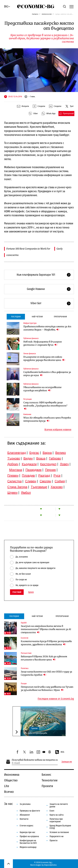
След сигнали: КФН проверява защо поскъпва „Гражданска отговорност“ (45, 406)
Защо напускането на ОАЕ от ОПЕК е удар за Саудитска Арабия (46, 673)
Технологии (47, 14)
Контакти (24, 819)
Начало (35, 14)
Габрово (55, 458)
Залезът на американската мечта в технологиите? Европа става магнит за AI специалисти (46, 629)
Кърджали (29, 464)
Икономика (12, 775)
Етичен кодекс (27, 826)
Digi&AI (24, 623)
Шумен (12, 493)
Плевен (13, 475)
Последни (16, 317)
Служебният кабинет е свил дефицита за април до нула (47, 374)
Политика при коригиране (56, 820)
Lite (7, 786)
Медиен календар (28, 847)
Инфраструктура (30, 323)
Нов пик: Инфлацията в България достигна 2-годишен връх (42, 343)
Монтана (15, 470)
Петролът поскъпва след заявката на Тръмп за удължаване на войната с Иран (47, 688)
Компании (27, 414)
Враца (41, 458)
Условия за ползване (59, 832)
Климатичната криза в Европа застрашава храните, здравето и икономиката (46, 643)
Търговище (39, 487)
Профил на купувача (29, 836)
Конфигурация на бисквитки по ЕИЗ (28, 842)
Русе (57, 475)
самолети (12, 255)
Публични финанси (31, 338)
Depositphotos (50, 865)
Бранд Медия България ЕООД (60, 827)
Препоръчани (60, 317)
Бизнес (46, 775)
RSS (60, 752)
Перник (51, 470)
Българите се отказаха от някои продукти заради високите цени (44, 358)
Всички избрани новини (58, 430)
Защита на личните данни (59, 805)
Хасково (57, 487)
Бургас (34, 453)
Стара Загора (17, 487)
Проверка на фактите (30, 811)
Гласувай (17, 592)
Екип (52, 811)
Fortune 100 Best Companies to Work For (28, 249)
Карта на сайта (57, 815)
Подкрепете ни (57, 836)
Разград (44, 475)
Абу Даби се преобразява (35, 733)
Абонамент (25, 815)
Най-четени (37, 317)
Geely (60, 249)
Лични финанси (30, 354)
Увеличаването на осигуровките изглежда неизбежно (42, 389)
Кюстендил (48, 464)
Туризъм (34, 728)
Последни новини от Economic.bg (56, 699)
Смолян (45, 481)
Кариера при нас (27, 832)
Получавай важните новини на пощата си (35, 760)
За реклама (25, 804)
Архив (31, 592)
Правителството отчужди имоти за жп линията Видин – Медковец (47, 328)
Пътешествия (26, 653)
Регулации (27, 399)
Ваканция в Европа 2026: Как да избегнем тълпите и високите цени (44, 658)
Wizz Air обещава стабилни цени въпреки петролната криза (47, 419)
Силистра (14, 481)
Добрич (13, 464)
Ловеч (64, 464)
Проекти (47, 786)
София (60, 481)
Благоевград (17, 453)
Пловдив (28, 475)
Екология (25, 638)
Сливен (31, 481)
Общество (11, 780)
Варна (47, 453)
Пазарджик (33, 470)
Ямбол (26, 493)
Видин (28, 458)
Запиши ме (67, 762)
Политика (25, 668)
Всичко (9, 792)
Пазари (24, 684)
